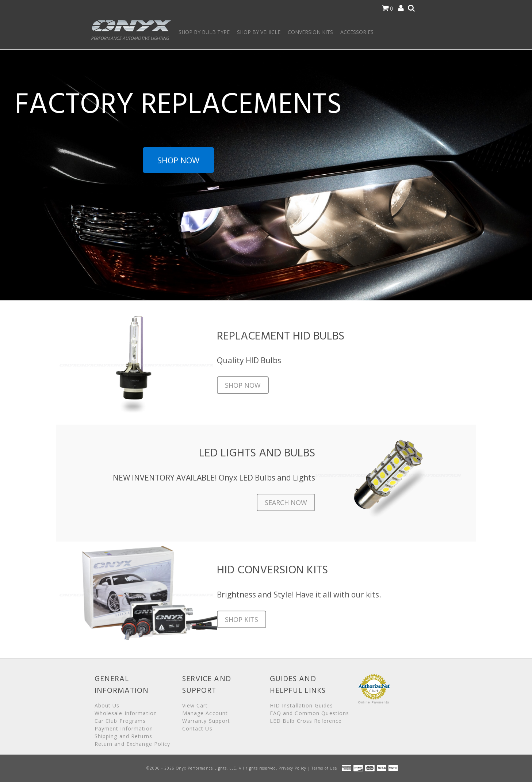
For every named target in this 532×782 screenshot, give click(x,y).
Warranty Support (206, 721)
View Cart (195, 705)
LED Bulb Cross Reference (306, 721)
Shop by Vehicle (259, 32)
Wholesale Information (126, 713)
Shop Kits (242, 619)
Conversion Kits (310, 32)
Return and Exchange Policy (133, 744)
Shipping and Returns (123, 736)
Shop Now (178, 160)
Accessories (357, 32)
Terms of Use (324, 768)
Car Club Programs (120, 721)
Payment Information (124, 728)
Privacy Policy (292, 768)
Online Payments (374, 702)
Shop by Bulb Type (204, 32)
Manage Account (205, 713)
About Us (107, 705)
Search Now (286, 502)
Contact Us (197, 728)
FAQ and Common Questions (310, 713)
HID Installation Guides (302, 705)
